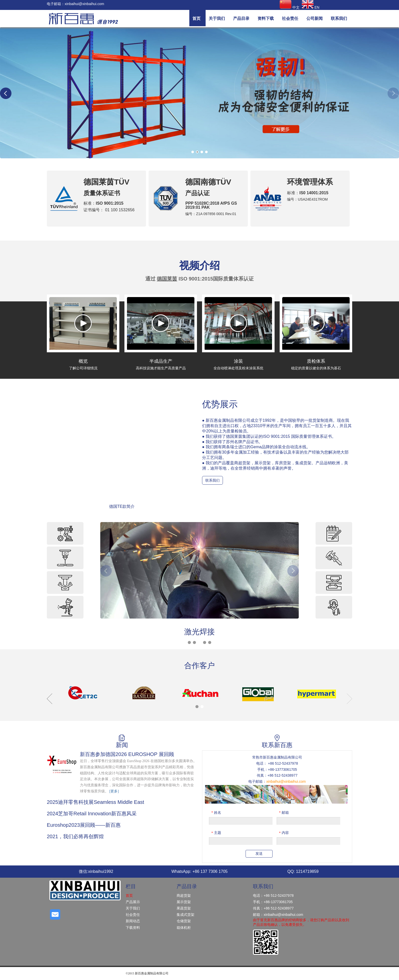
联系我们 (212, 480)
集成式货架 (186, 915)
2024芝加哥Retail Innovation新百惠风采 (92, 814)
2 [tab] (197, 152)
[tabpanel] (199, 93)
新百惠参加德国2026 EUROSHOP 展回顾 (127, 754)
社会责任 (133, 915)
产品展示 (133, 902)
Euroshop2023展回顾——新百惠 (84, 825)
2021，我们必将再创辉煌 (75, 836)
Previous (6, 93)
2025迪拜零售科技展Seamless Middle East (95, 802)
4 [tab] (206, 152)
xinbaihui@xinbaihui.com (84, 4)
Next (393, 93)
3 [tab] (202, 152)
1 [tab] (193, 152)
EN (311, 7)
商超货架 (184, 895)
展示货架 (184, 902)
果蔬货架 (184, 908)
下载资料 (133, 928)
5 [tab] (210, 642)
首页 (129, 895)
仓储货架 (184, 921)
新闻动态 (133, 921)
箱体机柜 (184, 928)
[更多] (114, 791)
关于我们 (133, 908)
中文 (290, 7)
